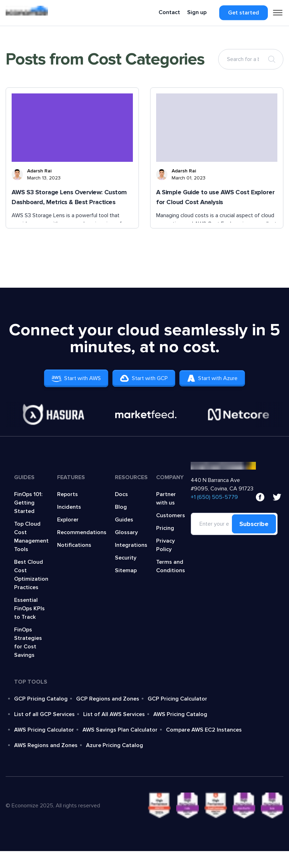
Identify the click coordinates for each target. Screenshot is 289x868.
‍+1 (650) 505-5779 (214, 497)
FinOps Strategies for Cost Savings (28, 642)
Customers (171, 515)
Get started (244, 13)
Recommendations (82, 532)
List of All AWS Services (114, 714)
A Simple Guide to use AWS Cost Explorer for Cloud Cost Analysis (215, 197)
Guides (124, 520)
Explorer (68, 520)
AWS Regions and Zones (46, 745)
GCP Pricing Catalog (41, 699)
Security (126, 558)
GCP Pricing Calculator (177, 699)
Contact (169, 12)
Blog (121, 507)
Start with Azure (218, 378)
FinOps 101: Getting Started (28, 503)
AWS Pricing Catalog (180, 714)
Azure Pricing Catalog (115, 745)
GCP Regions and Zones (108, 699)
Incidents (69, 507)
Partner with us (166, 499)
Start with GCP (144, 378)
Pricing (165, 528)
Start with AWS (71, 378)
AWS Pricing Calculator (44, 730)
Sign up (197, 12)
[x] (277, 497)
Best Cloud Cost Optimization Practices (31, 575)
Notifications (74, 545)
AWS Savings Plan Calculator (120, 730)
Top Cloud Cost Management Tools (31, 537)
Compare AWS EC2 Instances (204, 730)
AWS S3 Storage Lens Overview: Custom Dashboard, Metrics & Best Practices (69, 197)
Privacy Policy (165, 545)
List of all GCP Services (44, 714)
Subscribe (254, 524)
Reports (67, 494)
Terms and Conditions (171, 566)
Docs (121, 494)
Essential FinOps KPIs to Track (29, 609)
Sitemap (126, 570)
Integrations (131, 545)
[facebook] (260, 497)
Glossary (126, 532)
